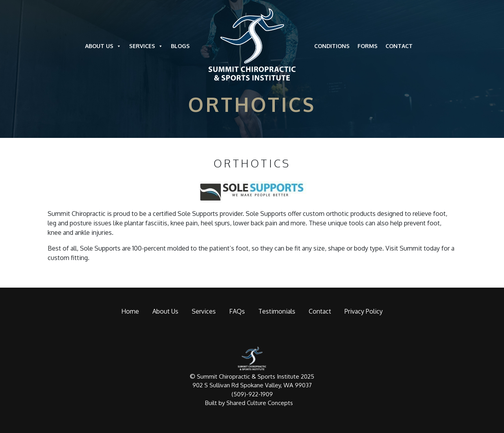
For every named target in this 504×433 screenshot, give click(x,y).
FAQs (237, 311)
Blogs (180, 46)
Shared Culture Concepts (260, 403)
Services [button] (146, 46)
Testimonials (277, 311)
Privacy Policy (364, 311)
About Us (103, 46)
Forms (368, 46)
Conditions (332, 46)
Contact (399, 46)
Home (130, 311)
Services (204, 311)
